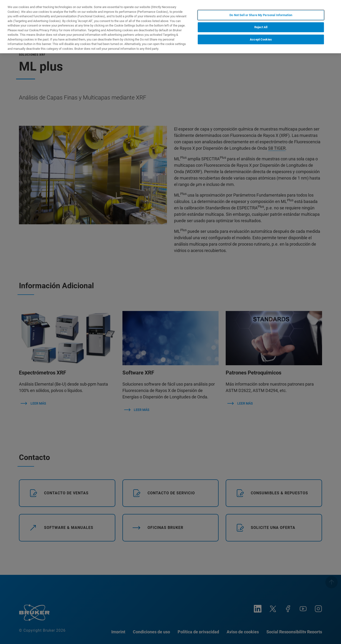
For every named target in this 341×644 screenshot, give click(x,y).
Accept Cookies (261, 39)
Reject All (261, 27)
